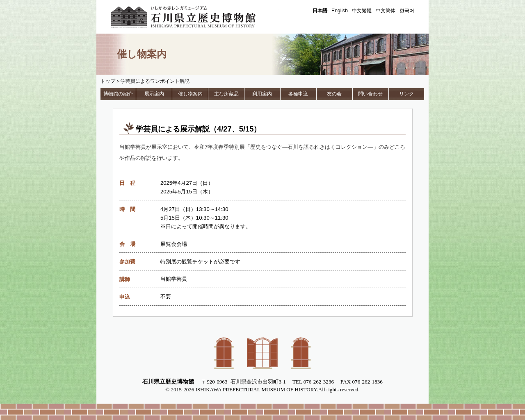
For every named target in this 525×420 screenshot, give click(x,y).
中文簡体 (386, 11)
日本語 (320, 11)
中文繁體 (362, 11)
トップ (108, 81)
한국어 (407, 11)
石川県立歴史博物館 (195, 17)
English (340, 11)
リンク (406, 94)
